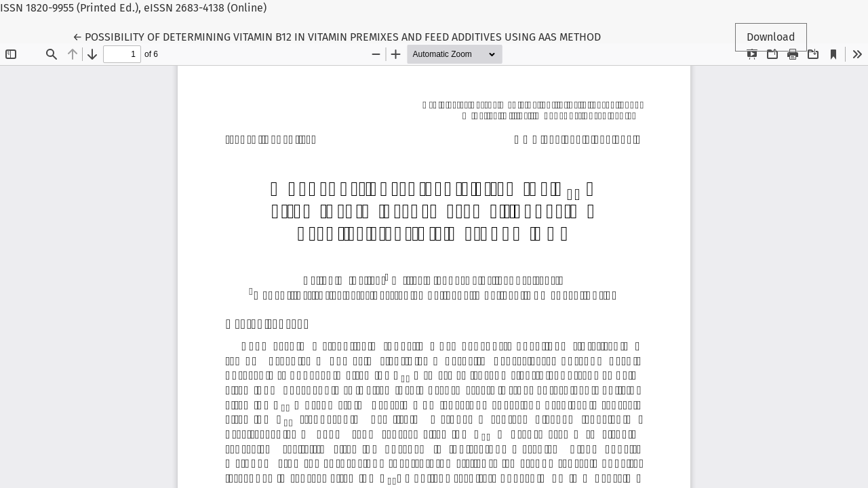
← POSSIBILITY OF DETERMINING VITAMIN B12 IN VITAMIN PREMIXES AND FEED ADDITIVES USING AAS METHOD (337, 36)
